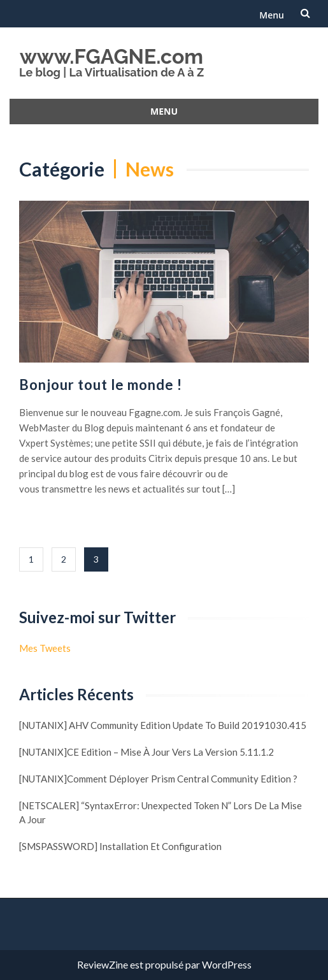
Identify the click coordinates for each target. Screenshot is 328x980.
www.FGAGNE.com (111, 56)
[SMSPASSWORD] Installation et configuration (120, 846)
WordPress (227, 964)
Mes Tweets (45, 648)
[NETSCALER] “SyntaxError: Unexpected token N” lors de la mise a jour (160, 812)
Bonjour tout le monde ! (101, 385)
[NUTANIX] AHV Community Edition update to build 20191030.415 (163, 725)
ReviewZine (103, 964)
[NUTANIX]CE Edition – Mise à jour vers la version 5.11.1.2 (146, 752)
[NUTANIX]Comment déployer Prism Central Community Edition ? (158, 779)
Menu (272, 15)
